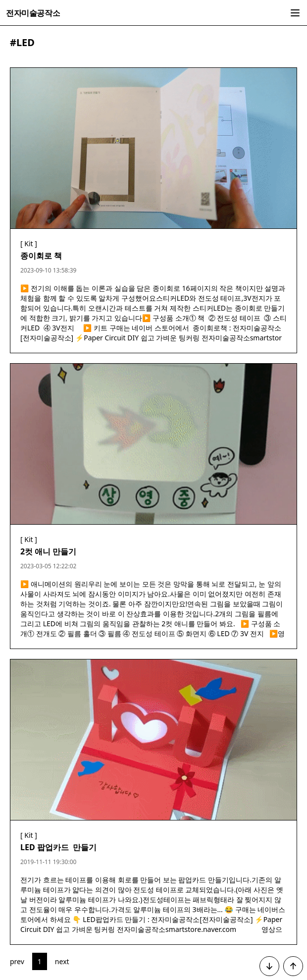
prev (17, 961)
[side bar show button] (295, 13)
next (62, 961)
